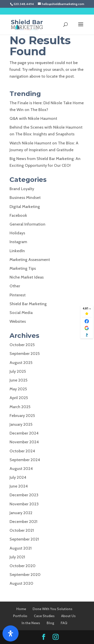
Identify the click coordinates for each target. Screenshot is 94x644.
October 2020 (23, 566)
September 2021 (24, 539)
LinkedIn (17, 251)
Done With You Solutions (53, 609)
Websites (18, 321)
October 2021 (22, 530)
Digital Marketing (25, 207)
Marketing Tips (23, 268)
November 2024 (24, 442)
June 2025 (18, 380)
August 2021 (21, 548)
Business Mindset (25, 198)
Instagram (18, 242)
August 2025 (21, 363)
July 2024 (18, 477)
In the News (31, 623)
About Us (68, 616)
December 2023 (24, 495)
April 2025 (19, 398)
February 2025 (22, 416)
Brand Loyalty (22, 189)
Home (21, 609)
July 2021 (17, 557)
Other (15, 286)
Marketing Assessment (30, 260)
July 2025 (18, 371)
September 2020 (25, 575)
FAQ (64, 623)
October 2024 (22, 451)
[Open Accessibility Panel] (11, 633)
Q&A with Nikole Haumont (33, 118)
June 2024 (19, 486)
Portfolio (20, 616)
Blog (50, 623)
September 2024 (25, 460)
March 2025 (20, 407)
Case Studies (44, 616)
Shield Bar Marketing (28, 304)
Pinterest (18, 295)
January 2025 (21, 424)
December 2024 (24, 433)
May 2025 (18, 389)
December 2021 (23, 522)
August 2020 (21, 583)
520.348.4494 (24, 4)
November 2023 (24, 504)
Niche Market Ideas (27, 277)
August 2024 (21, 469)
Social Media (21, 313)
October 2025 (22, 345)
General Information (27, 224)
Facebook (18, 215)
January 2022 (21, 513)
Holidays (17, 233)
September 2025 (25, 354)
